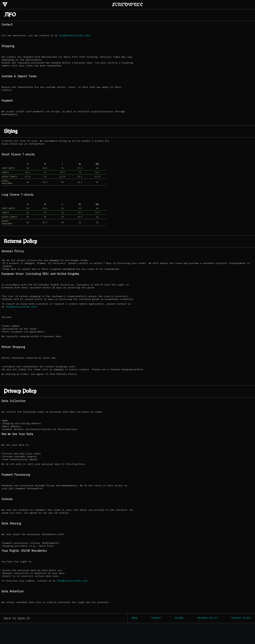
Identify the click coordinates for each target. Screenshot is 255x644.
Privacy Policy (241, 618)
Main (134, 618)
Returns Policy (208, 618)
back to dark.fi (17, 618)
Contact (156, 618)
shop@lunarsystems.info (74, 35)
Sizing (179, 618)
